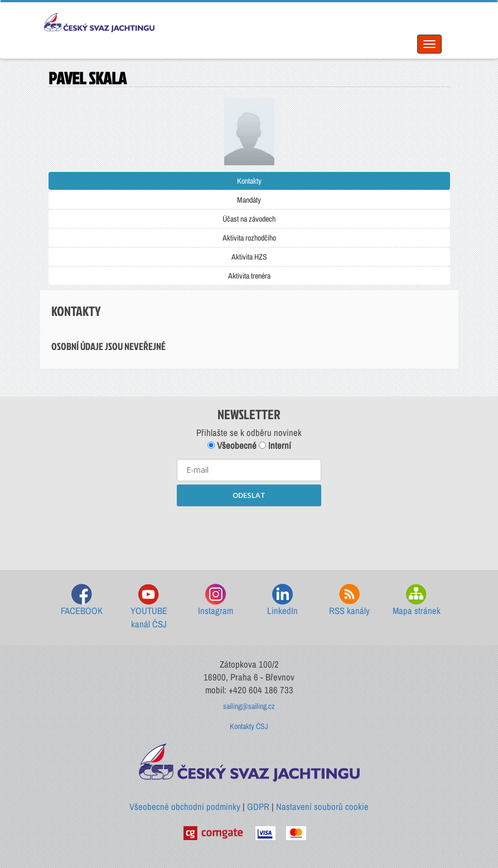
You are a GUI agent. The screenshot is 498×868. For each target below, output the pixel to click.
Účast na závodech (249, 219)
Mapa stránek (417, 600)
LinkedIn (282, 600)
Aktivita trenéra (249, 276)
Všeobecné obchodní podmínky (185, 807)
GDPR (258, 807)
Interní (275, 445)
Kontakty (249, 181)
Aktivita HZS (249, 257)
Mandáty (249, 200)
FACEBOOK (82, 600)
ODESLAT (249, 495)
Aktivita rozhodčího (249, 238)
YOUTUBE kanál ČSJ (149, 607)
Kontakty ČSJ (249, 726)
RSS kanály (349, 600)
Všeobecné (232, 445)
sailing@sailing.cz (249, 706)
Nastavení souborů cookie (322, 807)
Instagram (216, 600)
